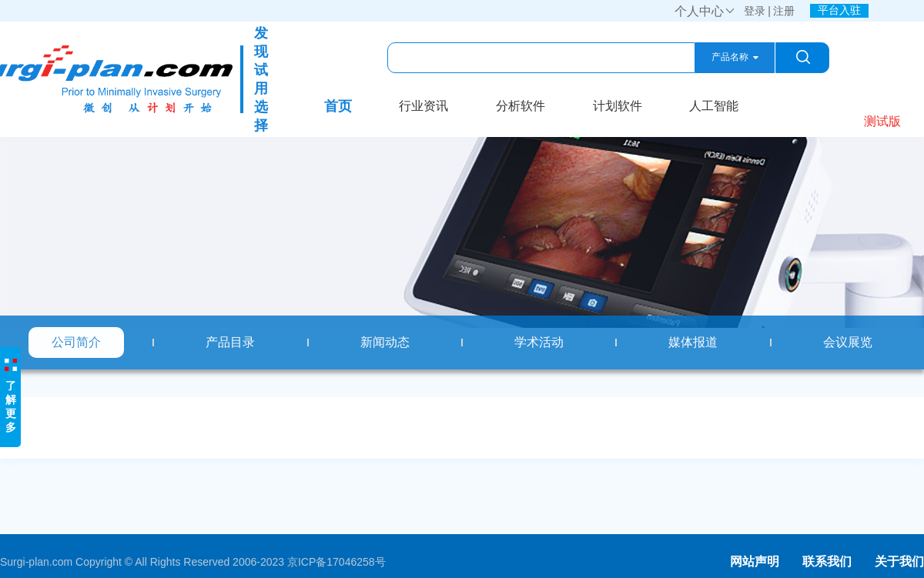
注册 (784, 11)
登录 (755, 11)
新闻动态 (385, 342)
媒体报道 (693, 342)
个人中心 (705, 11)
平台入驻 (839, 10)
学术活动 (539, 342)
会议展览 (848, 342)
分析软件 (521, 106)
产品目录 (230, 342)
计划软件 (618, 106)
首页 (338, 106)
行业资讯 (423, 106)
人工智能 (714, 106)
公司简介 (76, 342)
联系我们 (827, 561)
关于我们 (899, 561)
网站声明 (755, 561)
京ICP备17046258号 (336, 562)
